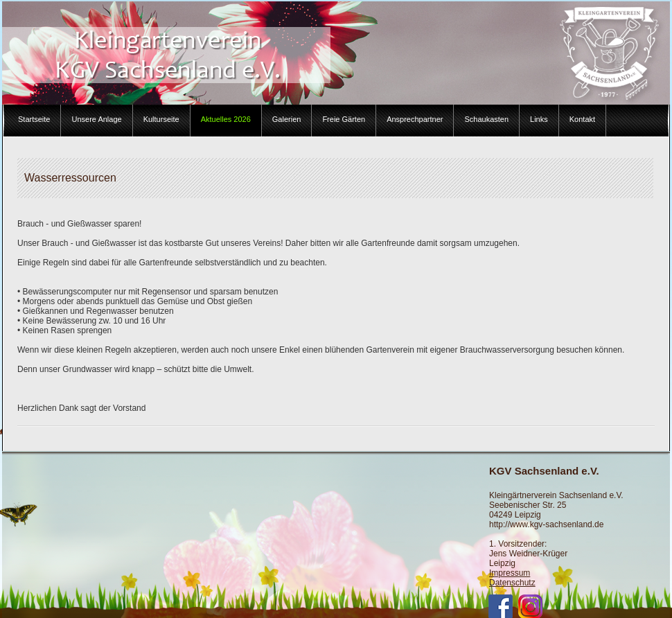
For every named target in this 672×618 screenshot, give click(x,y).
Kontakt (582, 119)
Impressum (510, 573)
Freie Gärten (344, 119)
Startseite (34, 119)
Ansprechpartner (415, 119)
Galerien (287, 119)
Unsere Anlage (96, 119)
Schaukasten (486, 119)
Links (539, 119)
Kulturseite (161, 119)
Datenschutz (512, 583)
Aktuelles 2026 (226, 119)
